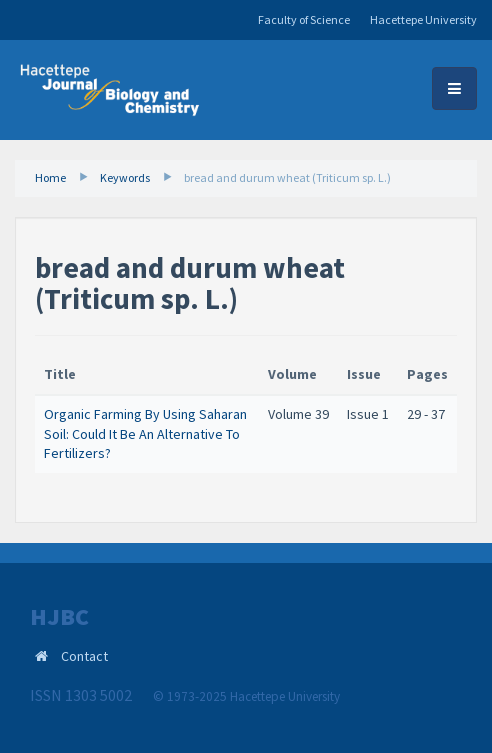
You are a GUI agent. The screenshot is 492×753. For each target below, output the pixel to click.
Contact (84, 656)
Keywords (125, 177)
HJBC (59, 617)
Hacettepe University (423, 19)
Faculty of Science (304, 19)
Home (50, 177)
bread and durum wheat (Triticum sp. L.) (287, 177)
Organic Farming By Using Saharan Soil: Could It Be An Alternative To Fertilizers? (145, 433)
